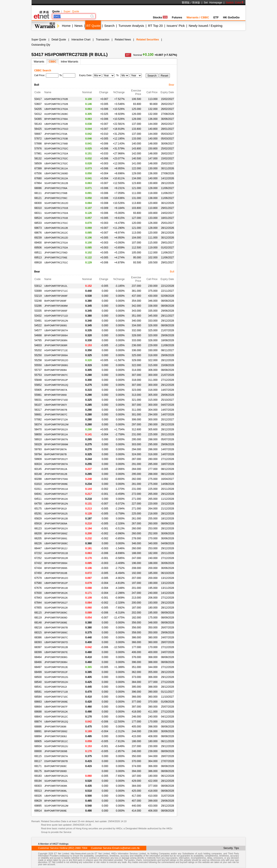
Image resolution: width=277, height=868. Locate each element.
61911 (38, 489)
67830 (38, 593)
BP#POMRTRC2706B (56, 144)
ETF (216, 17)
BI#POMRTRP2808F (56, 301)
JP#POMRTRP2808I (55, 727)
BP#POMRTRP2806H (56, 335)
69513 (38, 258)
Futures (177, 17)
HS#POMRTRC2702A (56, 248)
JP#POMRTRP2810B (56, 573)
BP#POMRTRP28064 (56, 563)
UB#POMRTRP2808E (56, 702)
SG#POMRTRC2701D (56, 129)
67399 (38, 168)
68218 (38, 628)
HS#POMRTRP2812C (56, 717)
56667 (38, 134)
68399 (38, 652)
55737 (38, 370)
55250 (38, 355)
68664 (38, 707)
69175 (38, 771)
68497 (38, 667)
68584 (38, 697)
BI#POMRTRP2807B (56, 454)
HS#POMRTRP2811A (56, 434)
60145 (38, 469)
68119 (38, 618)
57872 (38, 139)
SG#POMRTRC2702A (56, 213)
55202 (38, 350)
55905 (38, 390)
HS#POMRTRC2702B (56, 99)
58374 (38, 424)
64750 (38, 504)
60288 (38, 479)
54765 (38, 340)
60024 (38, 464)
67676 (38, 588)
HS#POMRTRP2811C (56, 741)
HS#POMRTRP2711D (56, 316)
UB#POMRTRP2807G (56, 796)
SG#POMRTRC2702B (56, 104)
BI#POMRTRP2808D (56, 771)
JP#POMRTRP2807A (56, 390)
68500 (38, 677)
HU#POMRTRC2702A (56, 154)
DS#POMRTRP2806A (56, 355)
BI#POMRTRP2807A (56, 449)
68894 (38, 736)
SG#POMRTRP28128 (56, 608)
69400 (38, 243)
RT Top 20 (155, 26)
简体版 (196, 3)
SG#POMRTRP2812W (56, 424)
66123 (38, 528)
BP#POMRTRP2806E (56, 801)
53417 (38, 99)
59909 (38, 459)
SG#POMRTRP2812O (56, 360)
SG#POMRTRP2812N (56, 321)
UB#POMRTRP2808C (56, 543)
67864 (38, 183)
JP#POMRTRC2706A (56, 188)
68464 (38, 657)
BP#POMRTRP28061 (56, 538)
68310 (38, 208)
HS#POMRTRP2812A (56, 499)
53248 (38, 301)
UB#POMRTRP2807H (56, 330)
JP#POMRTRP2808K (56, 786)
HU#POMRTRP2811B (56, 553)
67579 (38, 578)
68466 (38, 662)
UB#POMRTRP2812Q (56, 722)
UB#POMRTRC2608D (56, 173)
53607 (38, 104)
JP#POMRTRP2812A (56, 469)
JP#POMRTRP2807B (56, 410)
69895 (38, 806)
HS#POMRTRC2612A (56, 178)
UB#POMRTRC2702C (56, 163)
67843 (38, 598)
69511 (38, 253)
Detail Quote (59, 40)
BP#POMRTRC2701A (56, 243)
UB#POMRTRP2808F (56, 296)
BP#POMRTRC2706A (56, 119)
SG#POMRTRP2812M (56, 806)
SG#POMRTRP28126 (56, 598)
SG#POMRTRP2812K (56, 712)
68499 (38, 672)
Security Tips (231, 848)
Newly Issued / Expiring (206, 26)
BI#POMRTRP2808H (56, 370)
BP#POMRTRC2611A (56, 168)
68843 (38, 717)
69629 (38, 801)
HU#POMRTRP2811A (56, 489)
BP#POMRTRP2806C (56, 633)
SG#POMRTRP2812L (56, 781)
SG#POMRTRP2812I (56, 687)
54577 (38, 330)
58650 (38, 434)
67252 (38, 558)
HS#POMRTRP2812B (56, 519)
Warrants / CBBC (198, 17)
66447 (38, 548)
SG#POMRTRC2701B (56, 208)
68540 (38, 682)
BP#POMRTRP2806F (56, 311)
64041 (38, 494)
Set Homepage (213, 3)
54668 (38, 335)
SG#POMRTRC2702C (56, 149)
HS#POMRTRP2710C (56, 697)
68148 (38, 623)
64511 (38, 499)
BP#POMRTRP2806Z (56, 533)
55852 (38, 385)
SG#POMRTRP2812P (56, 380)
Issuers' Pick (176, 26)
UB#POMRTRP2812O (56, 578)
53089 (38, 291)
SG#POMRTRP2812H (56, 682)
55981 (38, 395)
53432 (38, 316)
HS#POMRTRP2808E (56, 484)
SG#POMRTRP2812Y (56, 459)
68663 (38, 702)
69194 (38, 781)
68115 (38, 613)
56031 (38, 400)
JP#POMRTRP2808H (56, 662)
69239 (38, 238)
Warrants (39, 62)
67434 (38, 568)
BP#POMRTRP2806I (56, 395)
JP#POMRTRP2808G (56, 657)
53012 (38, 286)
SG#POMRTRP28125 (56, 514)
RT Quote (93, 26)
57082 (38, 420)
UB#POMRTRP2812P (56, 583)
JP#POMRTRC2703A (56, 134)
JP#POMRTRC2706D (56, 253)
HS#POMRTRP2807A (56, 464)
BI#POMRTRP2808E (56, 811)
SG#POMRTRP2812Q (56, 385)
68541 (38, 687)
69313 (38, 791)
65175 (38, 509)
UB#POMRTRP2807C (56, 637)
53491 (38, 321)
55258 (38, 360)
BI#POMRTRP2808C (56, 766)
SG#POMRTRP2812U (56, 746)
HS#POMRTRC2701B (56, 218)
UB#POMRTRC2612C (56, 233)
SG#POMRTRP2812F (56, 672)
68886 (38, 727)
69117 (38, 761)
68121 (38, 198)
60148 (38, 474)
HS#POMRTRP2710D (56, 400)
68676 (38, 233)
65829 (38, 519)
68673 (38, 228)
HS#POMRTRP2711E (56, 350)
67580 (38, 583)
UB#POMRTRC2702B (56, 124)
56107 (38, 405)
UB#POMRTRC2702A (56, 109)
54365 (38, 119)
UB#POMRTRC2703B (56, 139)
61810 (38, 484)
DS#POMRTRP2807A (56, 756)
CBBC (52, 62)
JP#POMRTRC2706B (56, 193)
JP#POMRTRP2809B (56, 751)
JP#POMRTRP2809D (56, 618)
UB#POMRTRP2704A (56, 479)
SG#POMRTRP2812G (56, 677)
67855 (38, 608)
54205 (38, 109)
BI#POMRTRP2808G (56, 325)
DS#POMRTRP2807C (56, 375)
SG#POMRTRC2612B (56, 183)
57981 (38, 154)
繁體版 (186, 3)
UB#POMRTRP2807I (56, 405)
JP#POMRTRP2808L (56, 791)
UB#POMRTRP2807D (56, 642)
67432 (38, 563)
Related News (123, 40)
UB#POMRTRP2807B (56, 628)
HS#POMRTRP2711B (56, 692)
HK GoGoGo (231, 17)
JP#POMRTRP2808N (56, 340)
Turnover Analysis (131, 26)
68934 (38, 746)
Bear (172, 85)
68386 (38, 637)
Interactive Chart (81, 40)
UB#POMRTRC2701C (56, 263)
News (79, 26)
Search (110, 26)
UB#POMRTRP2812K (56, 593)
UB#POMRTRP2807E (56, 652)
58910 (38, 439)
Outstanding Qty (41, 45)
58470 (38, 429)
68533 (38, 223)
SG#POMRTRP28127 (56, 603)
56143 (38, 124)
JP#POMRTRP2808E (56, 623)
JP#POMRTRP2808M (56, 306)
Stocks (160, 17)
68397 (38, 647)
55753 (38, 375)
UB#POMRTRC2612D (56, 238)
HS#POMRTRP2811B (56, 588)
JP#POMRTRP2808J (56, 736)
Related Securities (148, 40)
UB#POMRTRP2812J (56, 548)
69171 (38, 766)
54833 (38, 345)
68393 (38, 642)
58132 (38, 159)
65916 (38, 524)
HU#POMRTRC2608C (56, 114)
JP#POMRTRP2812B (56, 474)
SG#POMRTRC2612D (56, 203)
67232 (38, 553)
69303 (38, 786)
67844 (38, 603)
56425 (38, 129)
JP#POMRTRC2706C (56, 198)
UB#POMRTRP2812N (56, 504)
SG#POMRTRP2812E (56, 667)
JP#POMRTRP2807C (56, 415)
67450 (38, 573)
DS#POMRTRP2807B (56, 761)
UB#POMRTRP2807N (56, 439)
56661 (38, 415)
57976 (38, 149)
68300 (38, 203)
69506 (38, 248)
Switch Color (235, 3)
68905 (38, 741)
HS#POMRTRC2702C (56, 159)
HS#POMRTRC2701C (56, 223)
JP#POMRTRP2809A (56, 524)
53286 (38, 306)
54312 (38, 114)
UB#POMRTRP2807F (56, 707)
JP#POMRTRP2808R (56, 345)
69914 (38, 811)
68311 (38, 213)
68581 (38, 692)
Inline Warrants (69, 62)
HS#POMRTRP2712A (56, 420)
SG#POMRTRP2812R (56, 558)
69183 (38, 776)
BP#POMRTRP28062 (56, 731)
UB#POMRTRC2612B (56, 228)
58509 (38, 163)
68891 (38, 731)
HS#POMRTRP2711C (56, 291)
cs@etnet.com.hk (130, 848)
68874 (38, 722)
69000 (38, 751)
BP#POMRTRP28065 (56, 568)
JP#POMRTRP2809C (56, 613)
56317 (38, 410)
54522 (38, 325)
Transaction (103, 40)
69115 (38, 756)
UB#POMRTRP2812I (56, 509)
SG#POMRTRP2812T (56, 494)
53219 (38, 296)
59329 (38, 444)
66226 (38, 543)
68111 (38, 193)
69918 (38, 263)
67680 (38, 178)
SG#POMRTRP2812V (56, 528)
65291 (38, 514)
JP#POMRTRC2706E (56, 258)
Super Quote (71, 11)
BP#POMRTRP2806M (56, 444)
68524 (38, 218)
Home (66, 26)
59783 (38, 449)
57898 (38, 144)
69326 (38, 796)
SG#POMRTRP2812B (56, 647)
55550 (38, 365)
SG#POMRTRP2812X (56, 429)
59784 (38, 454)
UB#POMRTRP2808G (56, 365)
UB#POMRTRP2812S (56, 776)
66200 (38, 533)
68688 (38, 712)
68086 (38, 188)
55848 (38, 380)
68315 (38, 633)
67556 (38, 173)
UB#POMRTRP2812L (56, 286)
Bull (172, 272)
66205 (38, 538)
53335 (38, 311)
